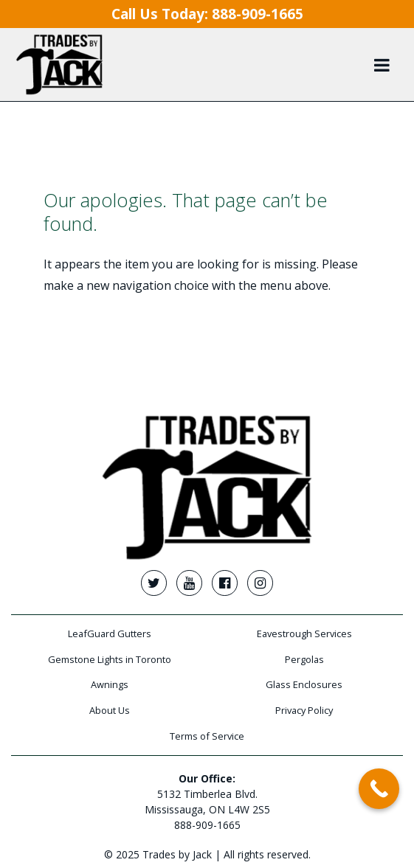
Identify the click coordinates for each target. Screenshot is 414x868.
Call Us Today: (207, 14)
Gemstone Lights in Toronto (110, 659)
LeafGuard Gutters (110, 633)
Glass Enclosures (304, 684)
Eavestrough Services (304, 633)
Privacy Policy (304, 710)
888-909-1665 (207, 825)
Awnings (110, 684)
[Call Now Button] (379, 789)
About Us (110, 710)
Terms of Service (207, 736)
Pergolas (304, 659)
